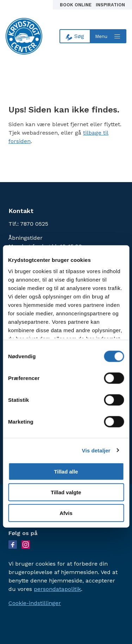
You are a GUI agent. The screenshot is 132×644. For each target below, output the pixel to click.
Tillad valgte (66, 492)
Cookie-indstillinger (35, 603)
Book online (76, 5)
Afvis (66, 513)
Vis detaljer (96, 450)
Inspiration (110, 5)
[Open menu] (108, 36)
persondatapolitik (57, 589)
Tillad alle (66, 472)
